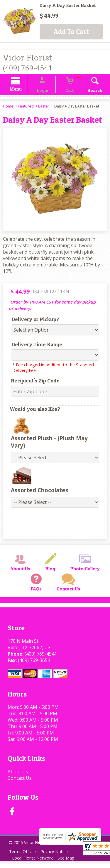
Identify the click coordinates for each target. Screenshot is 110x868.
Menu (23, 90)
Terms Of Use (24, 859)
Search (88, 91)
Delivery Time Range (33, 345)
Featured (26, 107)
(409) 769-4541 (28, 68)
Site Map (69, 865)
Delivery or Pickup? (32, 320)
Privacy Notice (58, 859)
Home (8, 107)
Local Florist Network (34, 865)
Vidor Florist (28, 58)
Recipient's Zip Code (32, 381)
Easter (44, 107)
